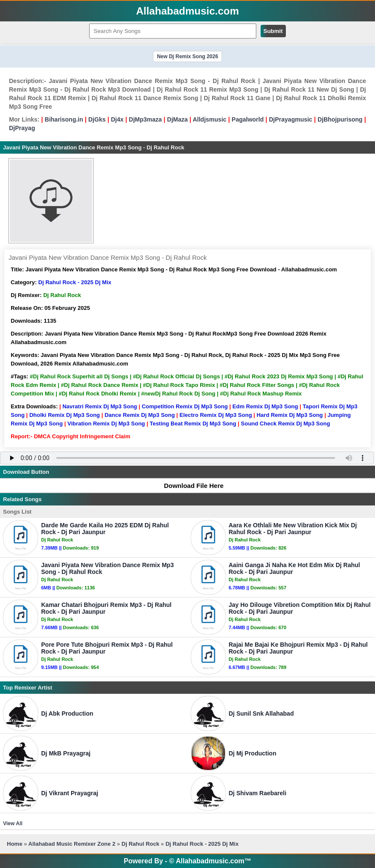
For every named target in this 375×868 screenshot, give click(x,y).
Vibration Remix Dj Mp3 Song (106, 424)
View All (13, 823)
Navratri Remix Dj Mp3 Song (100, 406)
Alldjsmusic (210, 119)
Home (15, 844)
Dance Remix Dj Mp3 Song (140, 415)
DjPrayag (22, 128)
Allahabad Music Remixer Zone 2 (72, 844)
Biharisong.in (64, 119)
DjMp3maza (145, 119)
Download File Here (189, 486)
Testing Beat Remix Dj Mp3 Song (193, 424)
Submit (273, 31)
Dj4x (117, 119)
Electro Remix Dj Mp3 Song (216, 415)
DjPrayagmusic (290, 119)
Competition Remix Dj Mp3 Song (185, 406)
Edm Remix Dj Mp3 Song (265, 406)
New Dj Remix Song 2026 (187, 56)
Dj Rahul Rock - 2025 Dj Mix (75, 282)
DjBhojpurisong (340, 119)
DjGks (97, 119)
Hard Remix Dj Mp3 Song (290, 415)
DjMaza (177, 119)
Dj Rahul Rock (141, 844)
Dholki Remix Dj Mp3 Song (64, 415)
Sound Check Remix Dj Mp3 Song (285, 424)
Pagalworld (248, 119)
